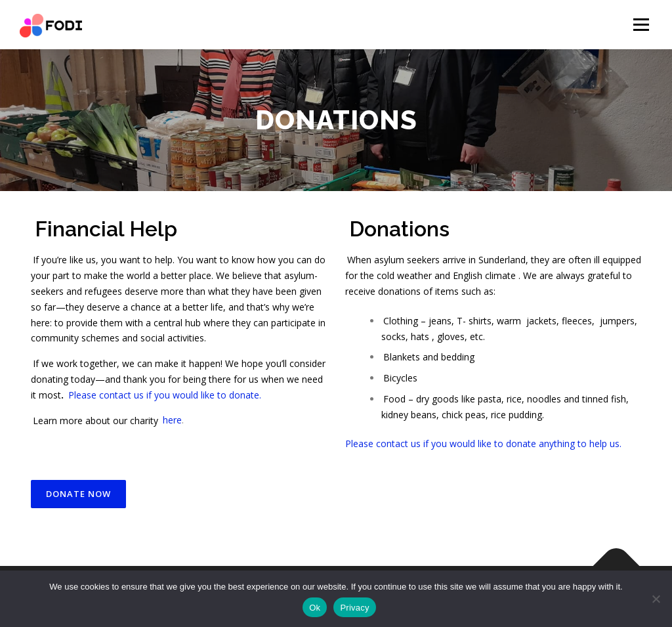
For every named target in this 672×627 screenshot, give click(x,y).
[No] (656, 599)
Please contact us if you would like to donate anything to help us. (483, 443)
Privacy (354, 608)
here (172, 420)
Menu (641, 25)
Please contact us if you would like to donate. (165, 395)
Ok (315, 608)
